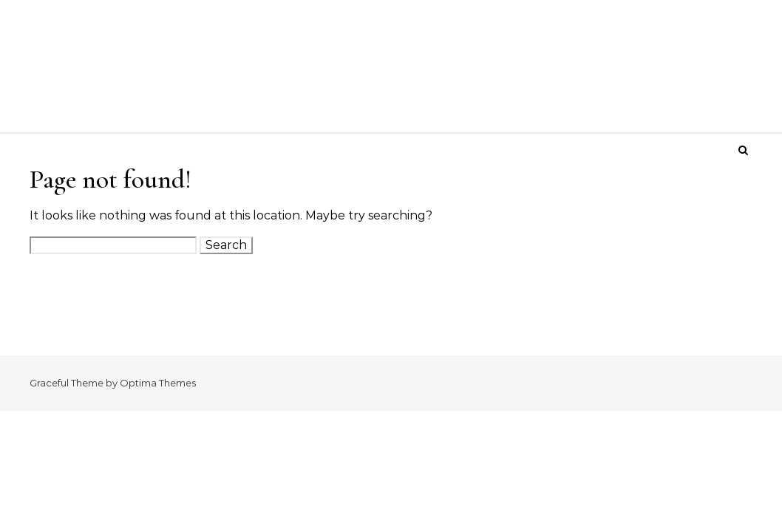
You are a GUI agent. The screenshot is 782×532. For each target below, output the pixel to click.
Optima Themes (158, 383)
